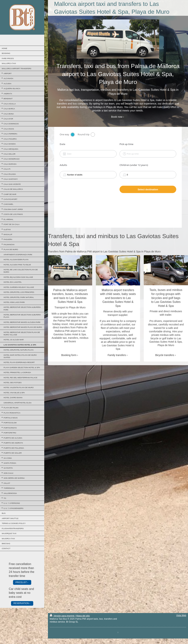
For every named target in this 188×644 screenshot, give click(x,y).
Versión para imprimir (62, 616)
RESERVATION (21, 603)
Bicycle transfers (165, 355)
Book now (117, 117)
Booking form (69, 355)
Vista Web (181, 615)
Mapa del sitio (83, 616)
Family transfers (117, 355)
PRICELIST (21, 582)
